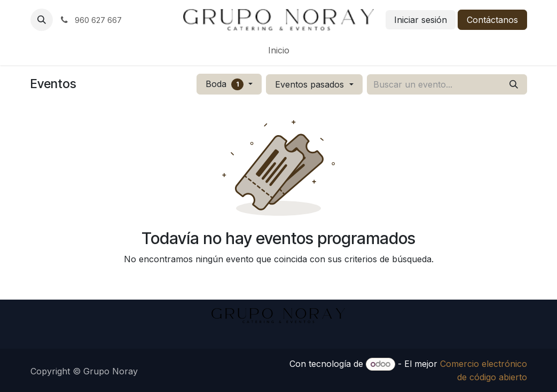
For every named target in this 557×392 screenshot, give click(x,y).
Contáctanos (492, 20)
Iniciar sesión (421, 20)
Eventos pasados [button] (311, 84)
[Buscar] (514, 84)
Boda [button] (226, 84)
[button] (42, 20)
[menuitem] (279, 50)
